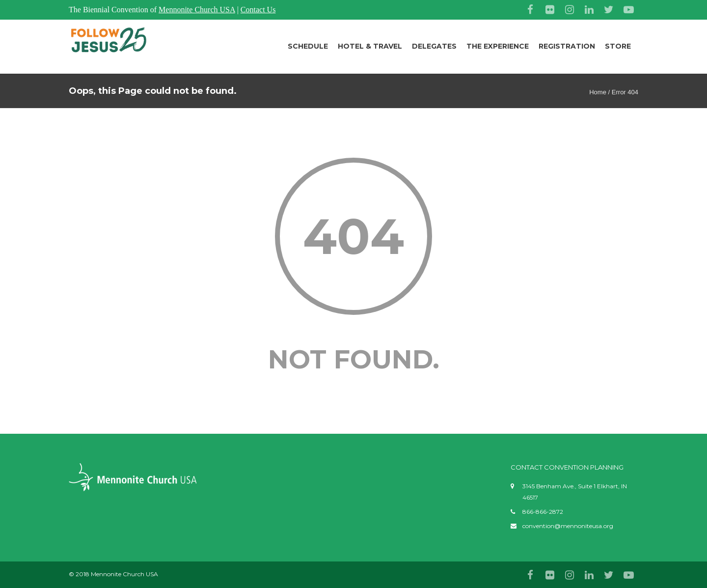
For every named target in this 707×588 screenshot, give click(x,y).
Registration (567, 46)
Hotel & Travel (370, 46)
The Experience (498, 46)
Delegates (434, 46)
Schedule (308, 46)
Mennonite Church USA (197, 10)
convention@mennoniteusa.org (568, 526)
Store (618, 46)
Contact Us (258, 10)
